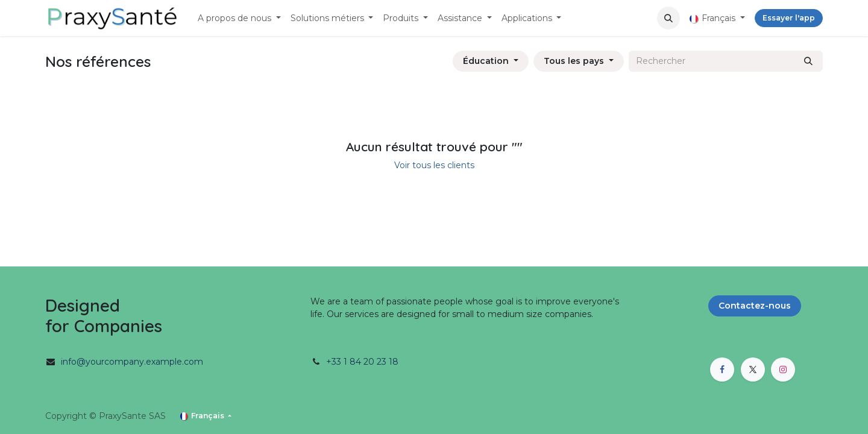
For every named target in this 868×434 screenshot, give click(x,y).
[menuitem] (239, 18)
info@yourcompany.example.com (132, 362)
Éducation (486, 61)
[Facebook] (722, 370)
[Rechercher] (808, 61)
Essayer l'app (789, 18)
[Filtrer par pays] (579, 61)
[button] (668, 18)
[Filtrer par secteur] (491, 61)
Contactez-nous (755, 306)
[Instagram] (783, 370)
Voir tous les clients (434, 165)
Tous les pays (574, 61)
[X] (753, 370)
